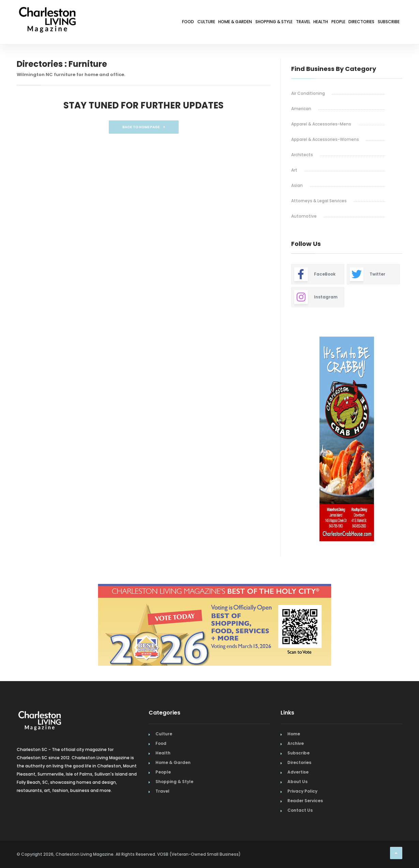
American (301, 109)
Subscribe (384, 23)
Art (294, 170)
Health (286, 23)
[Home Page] (47, 12)
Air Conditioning (308, 93)
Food (100, 23)
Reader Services (305, 801)
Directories (346, 23)
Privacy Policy (302, 791)
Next (407, 440)
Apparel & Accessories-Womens (325, 139)
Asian (297, 185)
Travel (258, 23)
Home (294, 734)
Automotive (304, 216)
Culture (127, 23)
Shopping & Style (218, 23)
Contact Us (300, 810)
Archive (296, 743)
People (313, 23)
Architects (302, 155)
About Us (297, 782)
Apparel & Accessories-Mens (321, 124)
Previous (276, 440)
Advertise (298, 772)
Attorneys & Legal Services (319, 201)
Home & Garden (166, 23)
